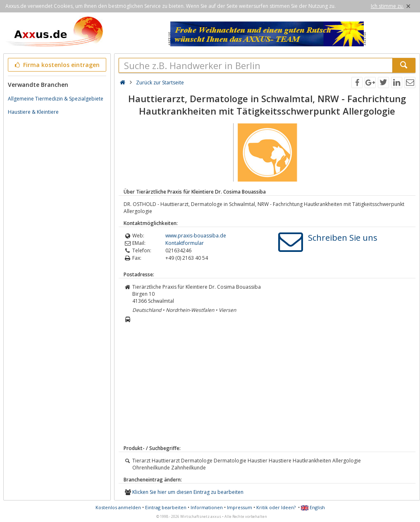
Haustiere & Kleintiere (33, 112)
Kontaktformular (185, 243)
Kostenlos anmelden (118, 507)
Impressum (240, 507)
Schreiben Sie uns (343, 238)
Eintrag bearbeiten (166, 507)
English (313, 507)
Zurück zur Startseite (160, 83)
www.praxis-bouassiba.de (196, 236)
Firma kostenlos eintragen (56, 65)
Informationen (207, 507)
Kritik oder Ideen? (276, 507)
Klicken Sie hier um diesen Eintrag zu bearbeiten (188, 492)
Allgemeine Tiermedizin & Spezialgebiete (56, 99)
